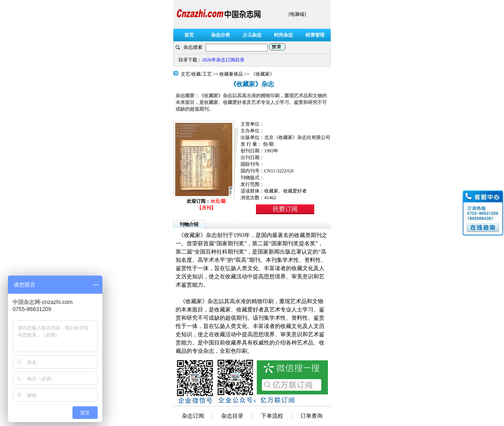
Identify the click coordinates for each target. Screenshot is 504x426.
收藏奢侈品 (231, 74)
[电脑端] (297, 14)
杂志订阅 (193, 416)
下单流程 (272, 416)
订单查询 (311, 416)
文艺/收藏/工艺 (197, 74)
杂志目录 (232, 416)
